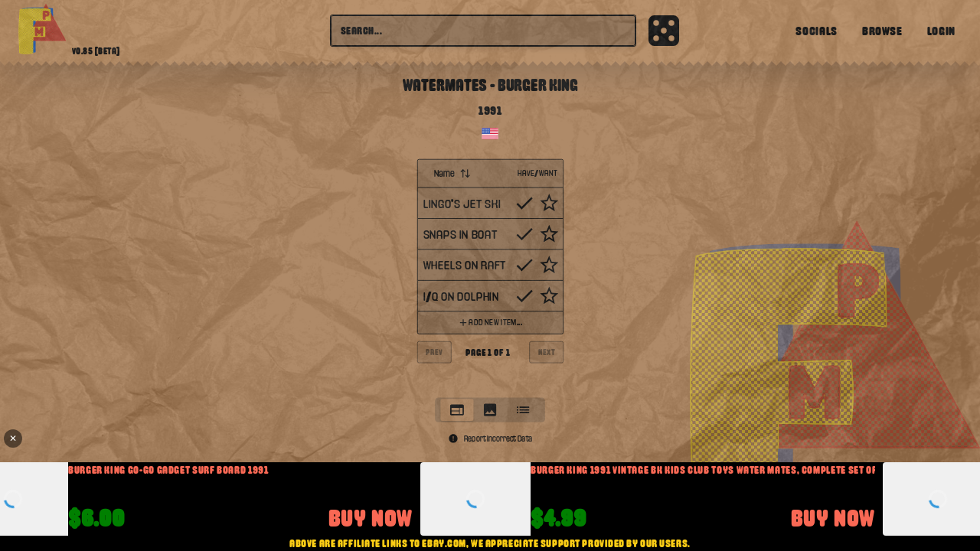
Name (452, 173)
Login (941, 31)
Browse (882, 31)
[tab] (457, 410)
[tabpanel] (490, 274)
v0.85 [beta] (96, 51)
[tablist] (490, 409)
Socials (816, 31)
